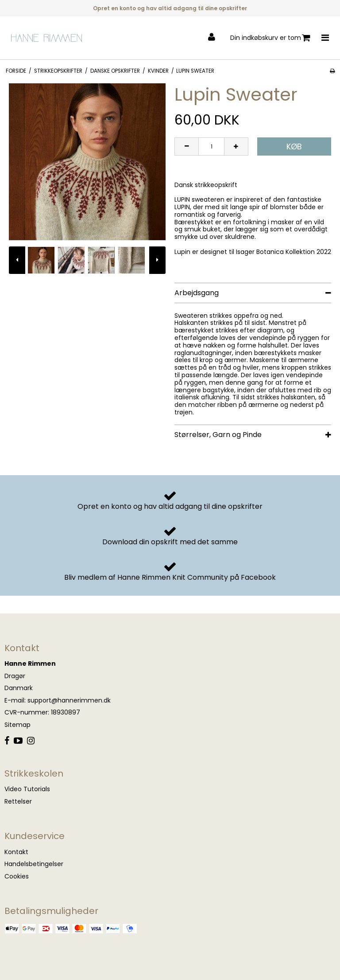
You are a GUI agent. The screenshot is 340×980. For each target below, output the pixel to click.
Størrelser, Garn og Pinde (218, 435)
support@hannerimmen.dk (69, 700)
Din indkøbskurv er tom (270, 38)
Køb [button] (294, 146)
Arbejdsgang (197, 293)
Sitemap (17, 725)
